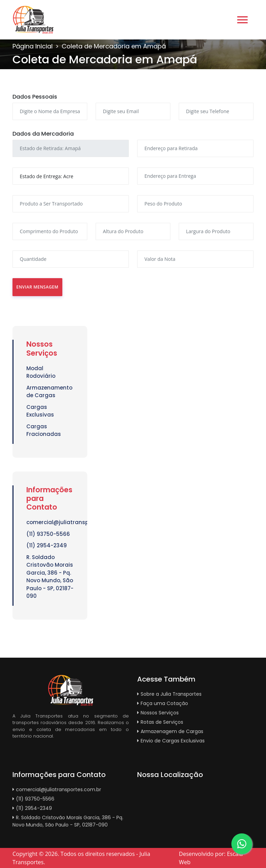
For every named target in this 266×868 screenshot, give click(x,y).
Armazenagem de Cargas (170, 731)
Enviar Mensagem (37, 287)
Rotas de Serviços (160, 722)
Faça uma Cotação (163, 703)
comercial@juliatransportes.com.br (50, 522)
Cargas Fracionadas (44, 430)
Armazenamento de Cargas (49, 392)
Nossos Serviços (158, 713)
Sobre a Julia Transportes (169, 694)
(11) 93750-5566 (48, 534)
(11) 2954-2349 (47, 545)
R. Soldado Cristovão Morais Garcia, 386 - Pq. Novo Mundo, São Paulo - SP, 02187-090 (50, 577)
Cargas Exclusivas (40, 411)
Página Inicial (33, 46)
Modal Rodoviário (41, 372)
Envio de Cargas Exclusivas (171, 741)
